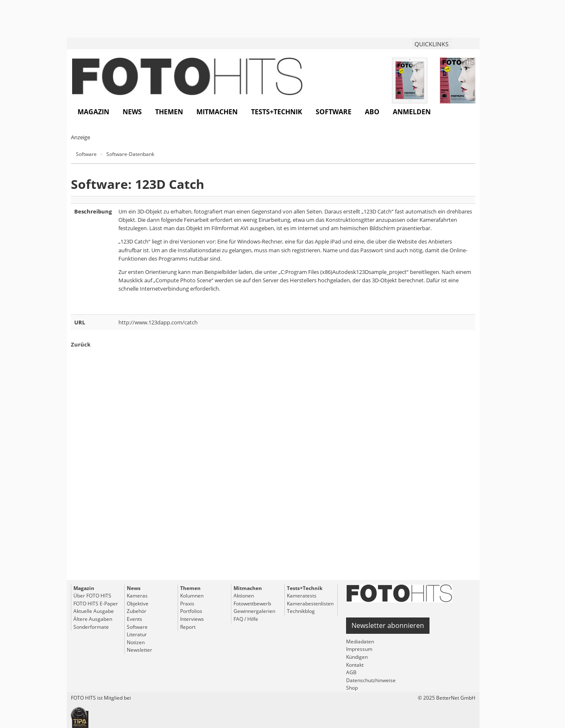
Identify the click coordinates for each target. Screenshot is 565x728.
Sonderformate (91, 627)
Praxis (187, 604)
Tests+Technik (277, 112)
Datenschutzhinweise (371, 680)
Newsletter (139, 650)
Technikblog (301, 611)
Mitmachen (217, 112)
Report (188, 627)
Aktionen (244, 596)
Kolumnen (192, 596)
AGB (351, 672)
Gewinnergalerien (254, 611)
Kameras (137, 596)
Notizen (136, 642)
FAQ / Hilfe (246, 619)
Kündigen (357, 657)
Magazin (93, 112)
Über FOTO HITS (92, 596)
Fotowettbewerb (252, 604)
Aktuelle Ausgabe (94, 611)
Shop (352, 688)
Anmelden (412, 112)
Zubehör (137, 611)
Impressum (359, 649)
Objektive (138, 604)
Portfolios (191, 611)
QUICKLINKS (432, 44)
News (132, 112)
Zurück (81, 344)
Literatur (137, 634)
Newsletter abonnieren (388, 625)
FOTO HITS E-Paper (96, 604)
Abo (372, 112)
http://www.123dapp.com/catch (158, 322)
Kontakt (355, 665)
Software (334, 112)
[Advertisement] (273, 479)
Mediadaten (360, 641)
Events (134, 619)
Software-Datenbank (130, 154)
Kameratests (302, 596)
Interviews (192, 619)
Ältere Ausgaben (93, 619)
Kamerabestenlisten (310, 604)
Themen (169, 112)
